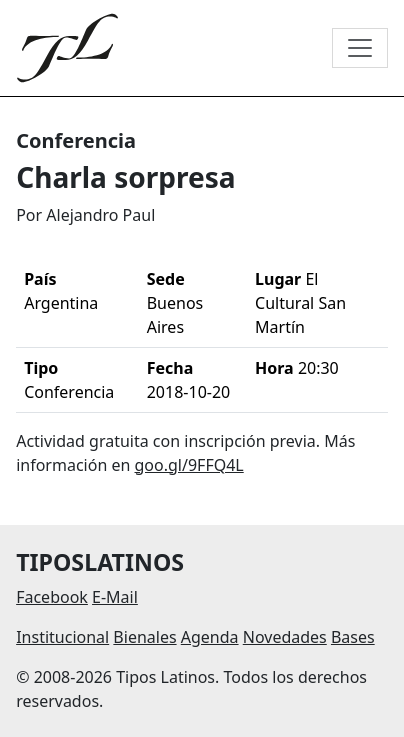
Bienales (144, 637)
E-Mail (115, 597)
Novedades (285, 637)
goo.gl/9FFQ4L (189, 465)
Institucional (62, 637)
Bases (353, 637)
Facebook (52, 597)
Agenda (210, 637)
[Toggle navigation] (360, 48)
